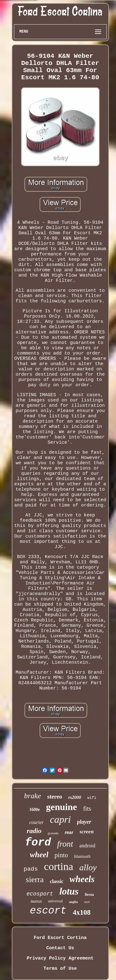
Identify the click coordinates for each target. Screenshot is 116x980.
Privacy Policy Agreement (60, 958)
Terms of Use (60, 969)
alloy (88, 867)
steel (87, 902)
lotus (69, 891)
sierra (35, 879)
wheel (39, 855)
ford (38, 843)
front (65, 844)
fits (87, 808)
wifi (92, 798)
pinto (61, 855)
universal (55, 901)
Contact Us (60, 948)
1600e (35, 810)
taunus (36, 901)
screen (86, 832)
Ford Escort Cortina (60, 938)
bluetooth (82, 856)
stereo (54, 797)
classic (57, 881)
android (87, 846)
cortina (58, 866)
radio (34, 831)
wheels (82, 879)
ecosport (40, 894)
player (84, 822)
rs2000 (75, 797)
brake (33, 796)
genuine (62, 807)
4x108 (82, 912)
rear (69, 832)
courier (36, 822)
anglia (73, 902)
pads (31, 869)
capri (60, 819)
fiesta (89, 894)
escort (48, 911)
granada (53, 833)
